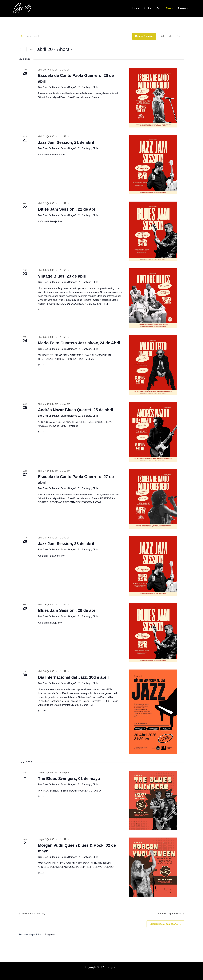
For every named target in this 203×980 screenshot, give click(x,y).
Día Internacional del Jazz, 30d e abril (73, 677)
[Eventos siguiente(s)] (23, 49)
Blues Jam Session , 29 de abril (68, 610)
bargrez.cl (112, 967)
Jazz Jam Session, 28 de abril (66, 544)
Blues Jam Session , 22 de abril (68, 209)
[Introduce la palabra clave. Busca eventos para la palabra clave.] (76, 36)
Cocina (150, 8)
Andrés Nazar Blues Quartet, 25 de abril (75, 410)
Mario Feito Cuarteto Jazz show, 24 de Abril (79, 343)
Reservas (183, 8)
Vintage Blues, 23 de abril (62, 276)
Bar (160, 8)
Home (138, 8)
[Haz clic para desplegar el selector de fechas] (55, 49)
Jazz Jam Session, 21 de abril (66, 142)
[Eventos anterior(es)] (20, 49)
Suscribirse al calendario (164, 924)
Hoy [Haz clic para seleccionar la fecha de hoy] (31, 49)
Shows (170, 8)
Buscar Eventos (144, 36)
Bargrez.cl (50, 935)
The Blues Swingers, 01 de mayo (69, 779)
